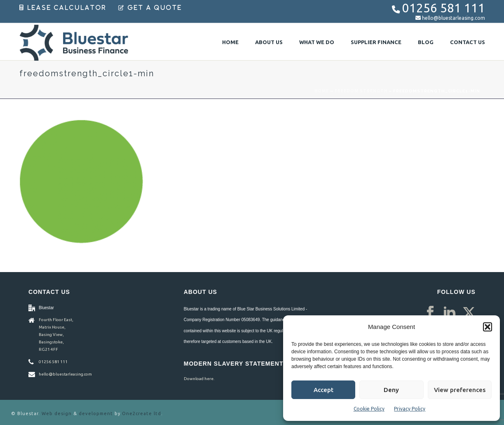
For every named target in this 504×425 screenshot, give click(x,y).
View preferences (460, 390)
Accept (323, 390)
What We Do (317, 42)
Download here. (199, 379)
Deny (391, 390)
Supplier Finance (376, 42)
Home (230, 42)
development (96, 413)
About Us (269, 42)
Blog (426, 42)
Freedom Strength (361, 91)
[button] (488, 327)
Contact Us (468, 42)
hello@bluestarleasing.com (454, 18)
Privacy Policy (410, 409)
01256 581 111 (444, 8)
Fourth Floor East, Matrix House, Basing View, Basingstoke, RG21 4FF (56, 335)
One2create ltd (142, 413)
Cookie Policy (369, 409)
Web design (57, 413)
